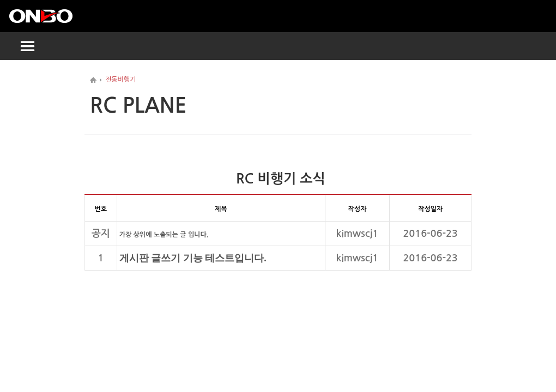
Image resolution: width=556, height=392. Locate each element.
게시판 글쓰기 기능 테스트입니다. (193, 258)
